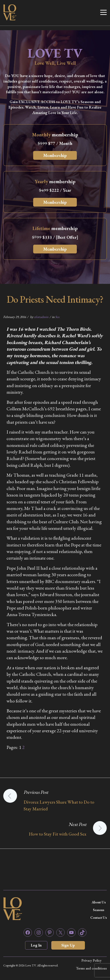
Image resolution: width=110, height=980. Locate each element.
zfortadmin (41, 317)
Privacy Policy (91, 960)
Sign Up (68, 945)
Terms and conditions (91, 968)
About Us (99, 902)
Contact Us (99, 918)
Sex (57, 317)
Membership (55, 155)
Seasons (99, 910)
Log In (36, 945)
